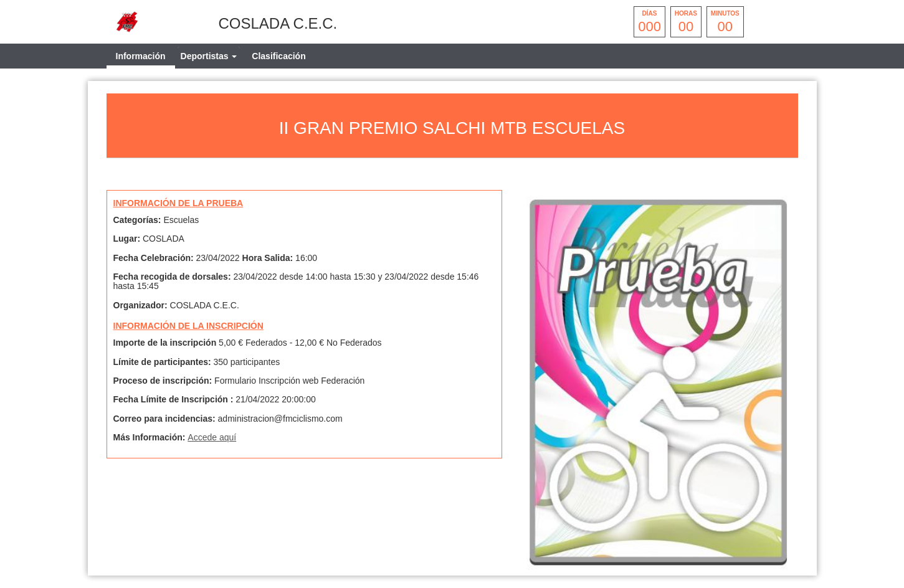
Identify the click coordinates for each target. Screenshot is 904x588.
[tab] (209, 56)
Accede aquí (212, 437)
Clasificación (278, 56)
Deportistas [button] (209, 56)
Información (141, 56)
